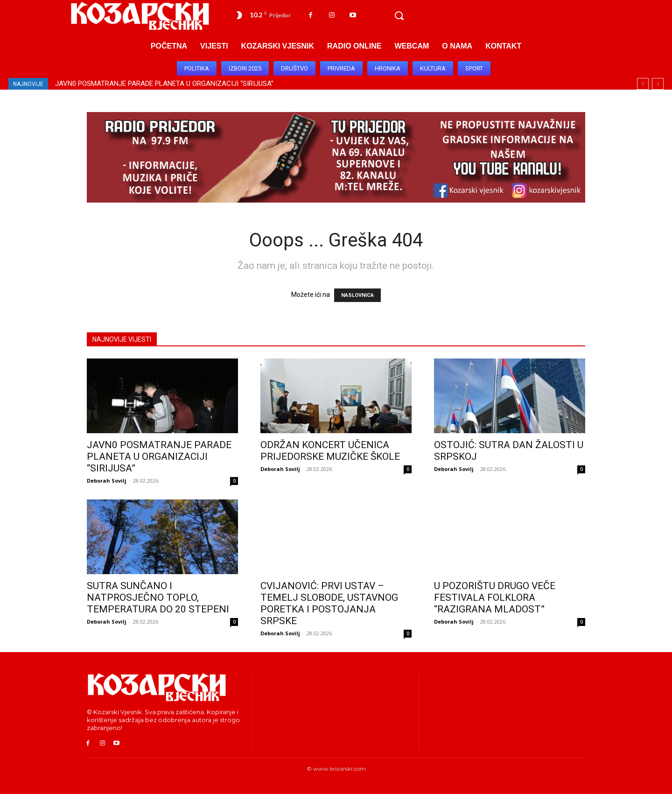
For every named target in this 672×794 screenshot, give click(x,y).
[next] (658, 84)
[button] (399, 16)
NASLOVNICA (357, 295)
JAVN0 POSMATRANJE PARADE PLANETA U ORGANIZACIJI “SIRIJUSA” (164, 84)
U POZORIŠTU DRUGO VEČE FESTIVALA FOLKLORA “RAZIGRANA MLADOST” (495, 597)
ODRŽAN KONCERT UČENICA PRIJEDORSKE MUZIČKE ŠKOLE (330, 451)
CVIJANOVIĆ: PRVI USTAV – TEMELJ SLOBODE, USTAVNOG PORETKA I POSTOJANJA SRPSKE (329, 603)
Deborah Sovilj (107, 481)
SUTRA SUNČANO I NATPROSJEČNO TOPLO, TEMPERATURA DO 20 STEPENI (158, 597)
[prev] (643, 84)
